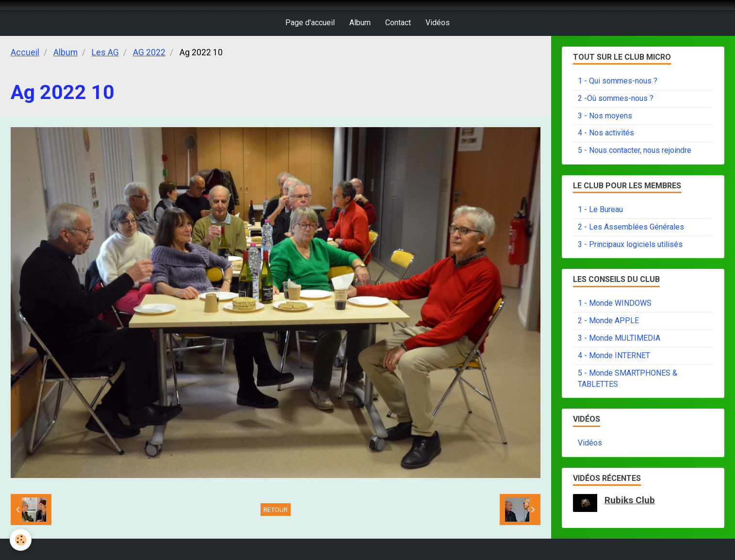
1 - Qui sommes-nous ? (618, 81)
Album (360, 23)
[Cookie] (21, 540)
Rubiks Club (630, 500)
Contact (398, 23)
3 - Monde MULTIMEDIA (619, 338)
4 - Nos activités (606, 133)
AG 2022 (149, 52)
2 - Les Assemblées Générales (631, 227)
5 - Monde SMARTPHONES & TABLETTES (628, 379)
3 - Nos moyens (605, 116)
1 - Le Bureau (600, 209)
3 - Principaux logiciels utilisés (630, 244)
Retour (276, 510)
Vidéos (438, 23)
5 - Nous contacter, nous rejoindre (635, 150)
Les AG (105, 52)
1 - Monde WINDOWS (615, 303)
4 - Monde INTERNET (614, 355)
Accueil (25, 52)
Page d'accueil (310, 23)
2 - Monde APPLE (608, 321)
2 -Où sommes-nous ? (616, 98)
